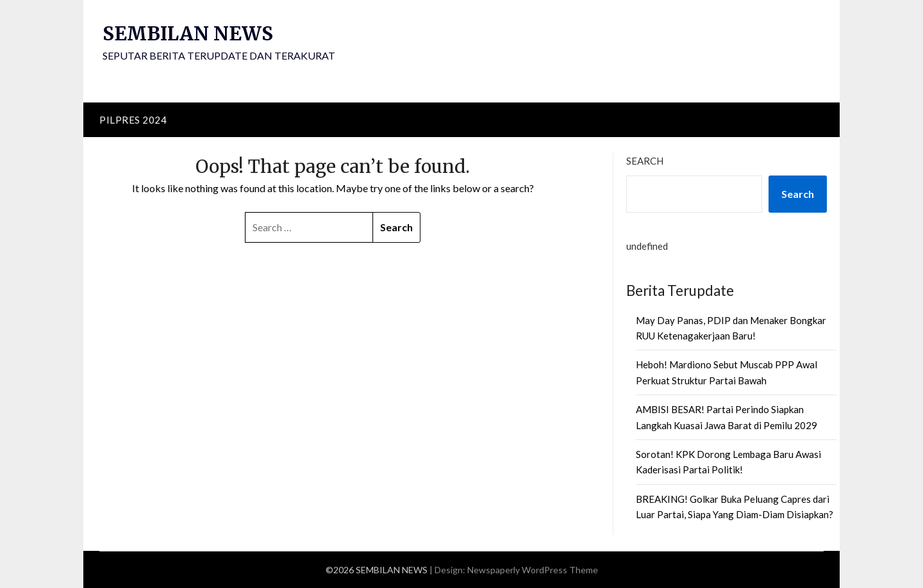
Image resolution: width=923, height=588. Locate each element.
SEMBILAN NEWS (190, 33)
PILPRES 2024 (133, 120)
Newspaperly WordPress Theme (533, 570)
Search (645, 161)
